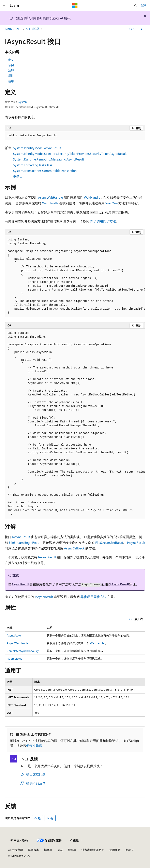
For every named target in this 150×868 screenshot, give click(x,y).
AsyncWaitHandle (50, 197)
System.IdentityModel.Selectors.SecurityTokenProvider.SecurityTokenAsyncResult (70, 153)
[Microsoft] (75, 5)
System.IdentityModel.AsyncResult (37, 148)
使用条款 (115, 850)
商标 (128, 850)
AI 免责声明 (16, 850)
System (23, 102)
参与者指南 (34, 745)
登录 (144, 5)
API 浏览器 (33, 29)
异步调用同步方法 (103, 221)
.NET (19, 29)
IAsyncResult (21, 537)
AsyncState (14, 635)
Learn (8, 29)
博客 (47, 850)
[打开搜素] (135, 5)
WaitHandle (92, 197)
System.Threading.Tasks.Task (33, 165)
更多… (17, 176)
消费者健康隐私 (91, 850)
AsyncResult (20, 584)
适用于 (12, 81)
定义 (11, 60)
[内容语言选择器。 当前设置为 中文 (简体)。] (19, 840)
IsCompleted (14, 659)
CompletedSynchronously (23, 651)
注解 (11, 70)
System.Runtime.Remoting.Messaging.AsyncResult (48, 159)
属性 (11, 76)
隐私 (71, 850)
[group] (75, 276)
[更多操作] (142, 29)
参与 (60, 850)
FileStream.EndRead (109, 542)
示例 (11, 65)
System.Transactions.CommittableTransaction (45, 171)
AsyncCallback (74, 548)
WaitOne (111, 203)
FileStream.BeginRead (24, 542)
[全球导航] (4, 5)
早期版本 (33, 850)
